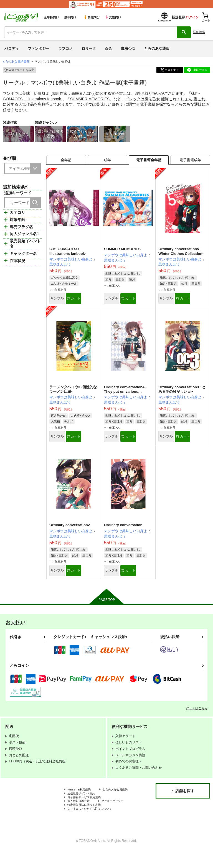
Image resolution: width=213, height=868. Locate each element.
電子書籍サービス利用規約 (87, 812)
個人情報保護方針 (81, 816)
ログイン (192, 17)
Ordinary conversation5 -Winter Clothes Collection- (181, 254)
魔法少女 (128, 49)
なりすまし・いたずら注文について (94, 825)
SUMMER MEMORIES (90, 99)
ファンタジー (39, 49)
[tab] (66, 161)
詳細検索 (199, 32)
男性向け (92, 17)
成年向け (70, 17)
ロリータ (89, 49)
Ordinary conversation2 (70, 531)
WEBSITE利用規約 (82, 798)
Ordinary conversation (123, 531)
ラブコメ (65, 49)
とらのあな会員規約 (82, 802)
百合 (108, 49)
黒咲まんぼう (83, 93)
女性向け (113, 17)
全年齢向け (51, 17)
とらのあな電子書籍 (16, 61)
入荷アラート (19, 70)
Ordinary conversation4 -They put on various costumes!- (125, 396)
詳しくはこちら (197, 716)
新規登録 (178, 17)
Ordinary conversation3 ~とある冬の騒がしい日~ (182, 394)
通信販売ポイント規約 (84, 807)
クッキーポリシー (119, 816)
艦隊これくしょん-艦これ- (184, 99)
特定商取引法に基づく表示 (87, 821)
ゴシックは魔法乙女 (143, 99)
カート (86, 302)
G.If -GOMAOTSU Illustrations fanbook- (68, 254)
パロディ (12, 49)
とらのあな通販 (157, 49)
